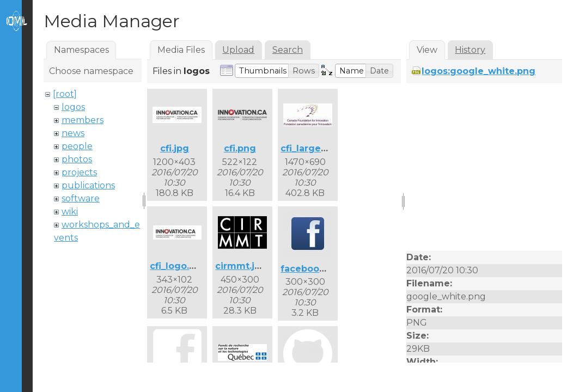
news (73, 133)
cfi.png (240, 148)
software (81, 198)
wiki (70, 212)
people (77, 146)
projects (79, 172)
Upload (238, 50)
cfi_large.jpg (309, 148)
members (83, 120)
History (470, 50)
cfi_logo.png (179, 266)
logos (73, 107)
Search (288, 50)
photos (77, 159)
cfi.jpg (175, 148)
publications (88, 185)
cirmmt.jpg (241, 266)
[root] (65, 94)
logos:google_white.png (478, 71)
